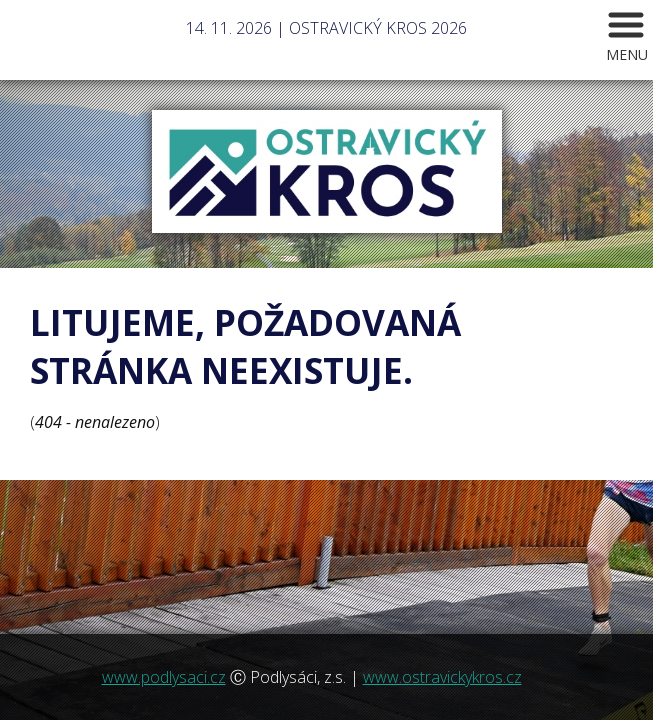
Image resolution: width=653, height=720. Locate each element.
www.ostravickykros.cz (442, 677)
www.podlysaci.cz (164, 677)
